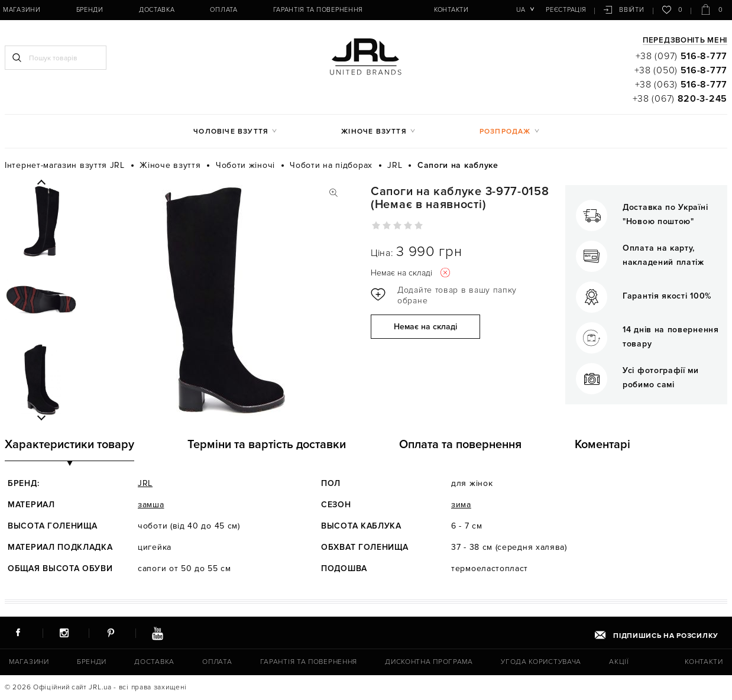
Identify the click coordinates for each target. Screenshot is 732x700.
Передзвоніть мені (685, 41)
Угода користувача (541, 662)
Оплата (224, 10)
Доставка (157, 10)
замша (151, 505)
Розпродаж (505, 132)
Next (41, 417)
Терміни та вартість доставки (267, 445)
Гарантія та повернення (318, 10)
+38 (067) (680, 99)
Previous (41, 183)
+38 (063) (681, 85)
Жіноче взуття (374, 132)
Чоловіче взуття (231, 132)
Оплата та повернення (460, 445)
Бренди (90, 10)
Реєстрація (566, 10)
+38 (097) (681, 56)
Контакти (451, 10)
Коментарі (603, 445)
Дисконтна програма (429, 662)
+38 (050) (681, 70)
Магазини (22, 10)
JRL (145, 483)
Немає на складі (425, 327)
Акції (619, 662)
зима (461, 505)
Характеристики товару (69, 445)
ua (521, 10)
